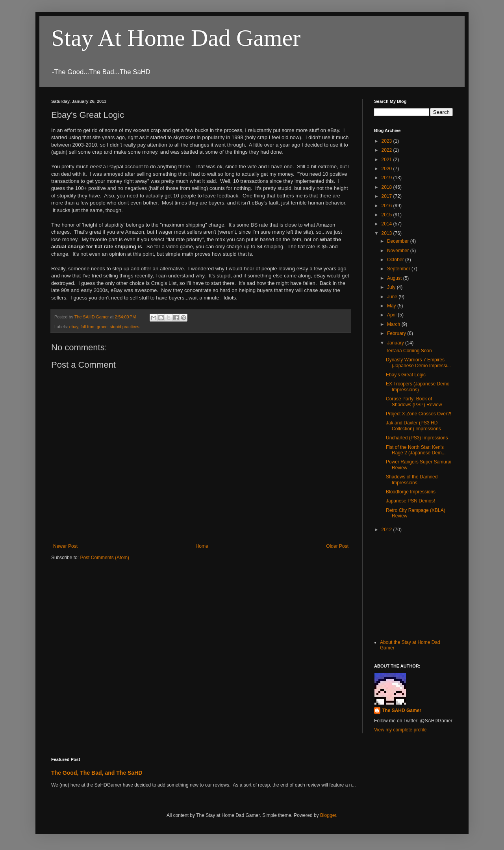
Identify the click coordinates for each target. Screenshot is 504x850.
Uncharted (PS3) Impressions (417, 438)
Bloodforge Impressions (411, 492)
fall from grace (94, 327)
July (392, 287)
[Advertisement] (413, 585)
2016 (387, 206)
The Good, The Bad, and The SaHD (97, 773)
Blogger (328, 815)
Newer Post (65, 546)
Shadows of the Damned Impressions (412, 480)
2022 (387, 150)
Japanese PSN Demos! (410, 501)
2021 (387, 160)
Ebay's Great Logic (406, 375)
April (392, 315)
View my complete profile (400, 730)
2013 (387, 233)
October (396, 260)
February (397, 333)
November (399, 251)
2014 (387, 224)
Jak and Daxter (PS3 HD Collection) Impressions (413, 426)
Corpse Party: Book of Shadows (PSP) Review (414, 402)
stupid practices (125, 327)
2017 (387, 196)
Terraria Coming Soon (409, 351)
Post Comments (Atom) (105, 558)
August (395, 278)
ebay (74, 327)
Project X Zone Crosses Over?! (419, 414)
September (399, 269)
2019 (387, 178)
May (392, 306)
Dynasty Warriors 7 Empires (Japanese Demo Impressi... (418, 363)
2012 (387, 530)
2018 (387, 187)
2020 (387, 169)
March (394, 324)
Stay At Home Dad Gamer (176, 38)
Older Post (337, 546)
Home (202, 546)
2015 (387, 215)
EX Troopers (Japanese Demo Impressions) (418, 387)
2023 (387, 141)
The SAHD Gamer (402, 711)
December (399, 241)
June (393, 297)
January (396, 343)
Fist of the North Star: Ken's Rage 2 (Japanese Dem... (416, 450)
